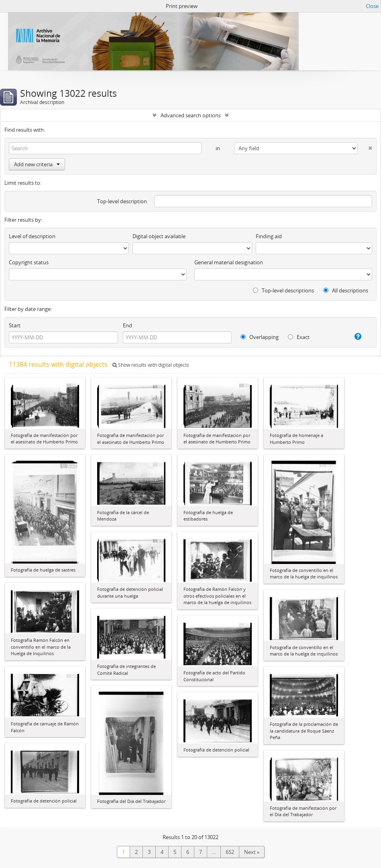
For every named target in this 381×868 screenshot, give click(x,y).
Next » (252, 852)
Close (372, 6)
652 (230, 852)
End (127, 325)
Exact (299, 337)
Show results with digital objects (151, 365)
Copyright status (29, 262)
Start (15, 325)
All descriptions (346, 290)
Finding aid (269, 236)
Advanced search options (191, 115)
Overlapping (260, 337)
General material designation (229, 262)
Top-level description (122, 201)
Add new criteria (37, 164)
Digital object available (159, 236)
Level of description (32, 236)
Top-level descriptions (283, 290)
